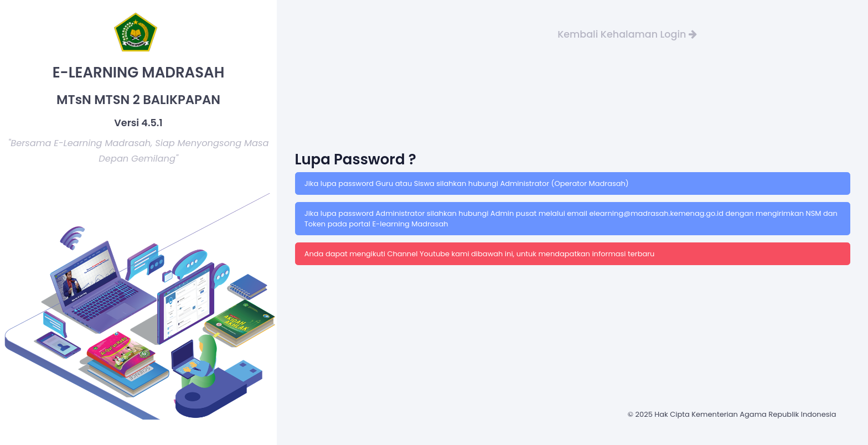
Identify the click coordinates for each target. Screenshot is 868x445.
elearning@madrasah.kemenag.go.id (657, 213)
